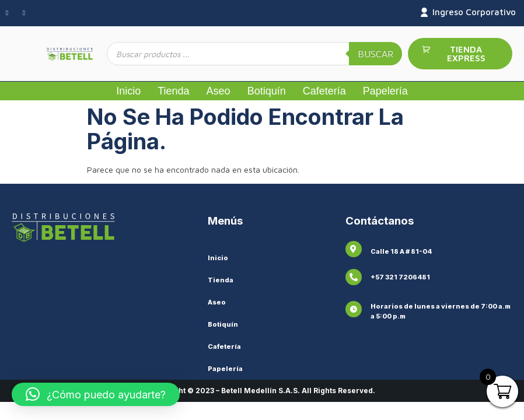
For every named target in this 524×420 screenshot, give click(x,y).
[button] (96, 394)
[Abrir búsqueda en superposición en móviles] (254, 54)
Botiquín (267, 91)
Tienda (173, 91)
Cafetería (324, 91)
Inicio (128, 91)
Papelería (385, 91)
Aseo (219, 91)
